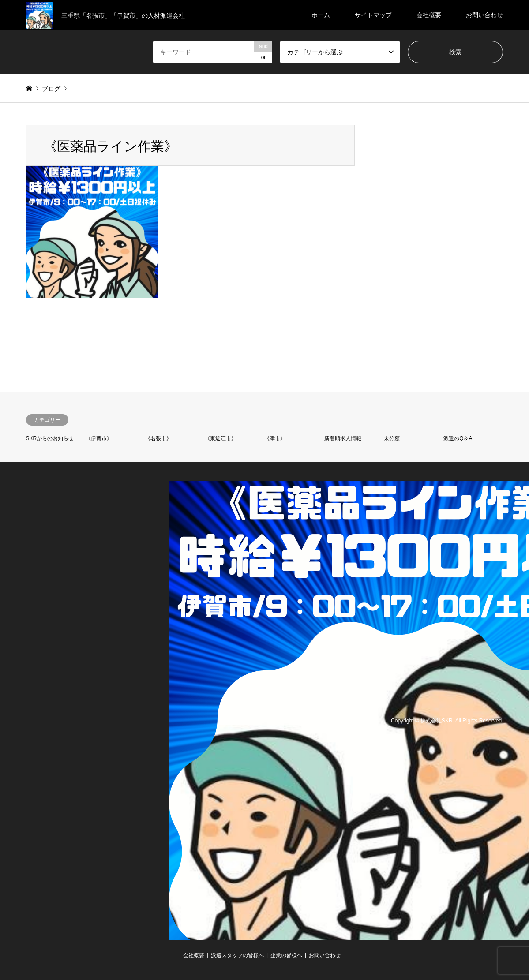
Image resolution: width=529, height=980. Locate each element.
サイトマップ (373, 15)
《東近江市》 (221, 438)
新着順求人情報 (343, 438)
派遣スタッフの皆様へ (237, 955)
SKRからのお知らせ (50, 438)
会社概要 (429, 15)
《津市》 (275, 438)
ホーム (321, 15)
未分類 (392, 438)
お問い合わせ (484, 15)
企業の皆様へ (286, 955)
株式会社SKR (437, 721)
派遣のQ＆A (458, 438)
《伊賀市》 (99, 438)
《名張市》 (158, 438)
